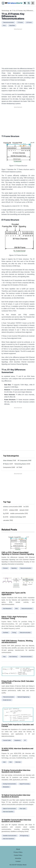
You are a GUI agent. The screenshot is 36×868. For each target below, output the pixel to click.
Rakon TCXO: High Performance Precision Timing (14, 618)
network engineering (23, 697)
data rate (12, 25)
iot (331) (26, 507)
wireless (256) (14, 510)
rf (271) (5, 510)
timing (14, 632)
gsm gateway (13, 657)
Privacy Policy (18, 852)
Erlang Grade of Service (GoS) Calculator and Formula (18, 682)
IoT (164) (19, 467)
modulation (6, 787)
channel (5, 568)
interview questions (8, 839)
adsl (4, 762)
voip (4, 657)
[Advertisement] (18, 48)
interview (18, 762)
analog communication (9, 784)
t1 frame (20, 22)
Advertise (18, 858)
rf (25, 740)
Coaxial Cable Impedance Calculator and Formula (18, 725)
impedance (18, 740)
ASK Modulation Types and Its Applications (14, 594)
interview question (8, 812)
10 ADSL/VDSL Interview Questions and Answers (17, 749)
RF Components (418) (24, 460)
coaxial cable (7, 740)
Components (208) (9, 467)
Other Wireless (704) (10, 460)
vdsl (10, 762)
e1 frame (29, 22)
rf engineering (24, 836)
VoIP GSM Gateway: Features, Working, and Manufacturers (17, 642)
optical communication (9, 809)
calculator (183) (8, 520)
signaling (14, 568)
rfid (16, 609)
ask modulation (7, 609)
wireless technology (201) (18, 517)
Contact (18, 861)
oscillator (6, 632)
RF (12, 3)
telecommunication (8, 22)
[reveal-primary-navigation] (33, 3)
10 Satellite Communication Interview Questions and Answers (16, 821)
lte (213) (6, 517)
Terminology (5, 11)
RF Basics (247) (8, 464)
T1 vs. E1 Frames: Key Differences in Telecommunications (23, 11)
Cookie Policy (18, 855)
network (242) (24, 510)
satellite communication (10, 836)
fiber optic (23, 809)
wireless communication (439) (12, 507)
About (18, 849)
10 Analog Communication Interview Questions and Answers (16, 771)
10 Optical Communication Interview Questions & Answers (16, 796)
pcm (4, 25)
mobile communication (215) (19, 513)
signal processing (25, 784)
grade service (7, 700)
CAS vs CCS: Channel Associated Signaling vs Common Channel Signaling (18, 553)
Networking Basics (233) (22, 464)
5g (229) (6, 513)
